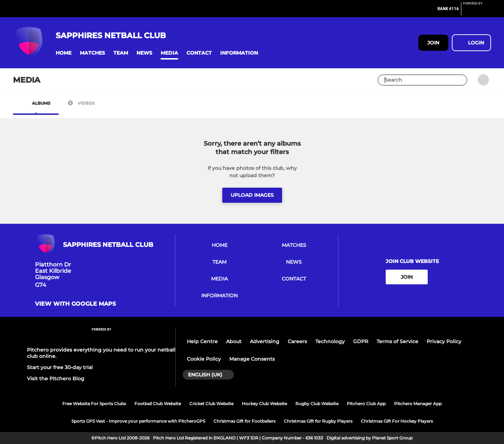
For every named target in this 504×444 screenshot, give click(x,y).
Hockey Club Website (264, 404)
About (234, 341)
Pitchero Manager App (418, 404)
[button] (64, 53)
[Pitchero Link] (477, 12)
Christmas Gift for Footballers (244, 421)
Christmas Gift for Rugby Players (318, 421)
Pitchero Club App (366, 404)
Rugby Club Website (317, 404)
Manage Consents (252, 359)
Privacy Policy (444, 341)
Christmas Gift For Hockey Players (397, 421)
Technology (330, 341)
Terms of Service (397, 341)
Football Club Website (158, 404)
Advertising (265, 341)
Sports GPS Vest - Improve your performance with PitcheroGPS (138, 421)
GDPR (361, 341)
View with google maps (75, 304)
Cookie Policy (204, 359)
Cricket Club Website (211, 404)
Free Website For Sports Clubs (94, 404)
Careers (297, 341)
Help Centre (202, 341)
